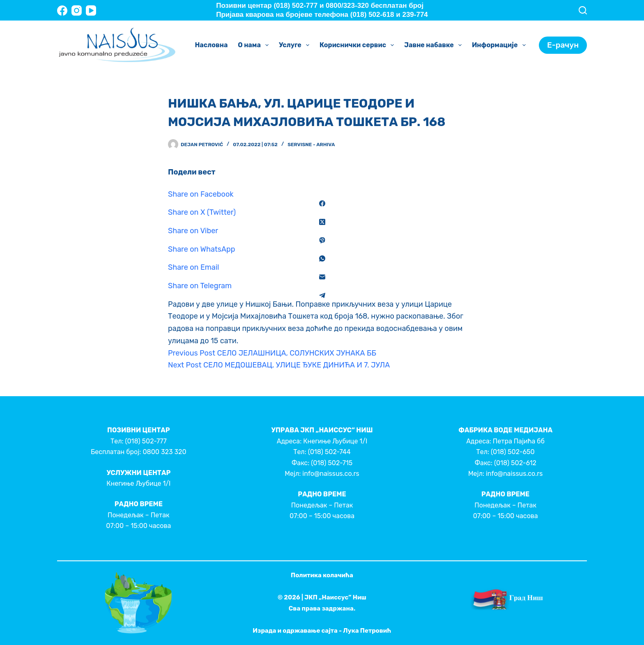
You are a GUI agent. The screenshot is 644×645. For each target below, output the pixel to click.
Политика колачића (322, 575)
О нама (255, 45)
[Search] (583, 10)
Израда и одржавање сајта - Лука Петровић (322, 631)
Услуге (296, 45)
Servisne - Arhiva (311, 145)
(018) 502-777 (146, 441)
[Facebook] (62, 10)
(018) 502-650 (513, 452)
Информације (500, 45)
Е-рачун (563, 45)
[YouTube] (91, 10)
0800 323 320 (164, 452)
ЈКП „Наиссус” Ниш (335, 597)
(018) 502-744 (329, 452)
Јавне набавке (435, 45)
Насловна (211, 45)
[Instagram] (77, 10)
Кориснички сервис (358, 45)
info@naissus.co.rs (331, 474)
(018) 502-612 (515, 463)
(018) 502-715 (332, 463)
